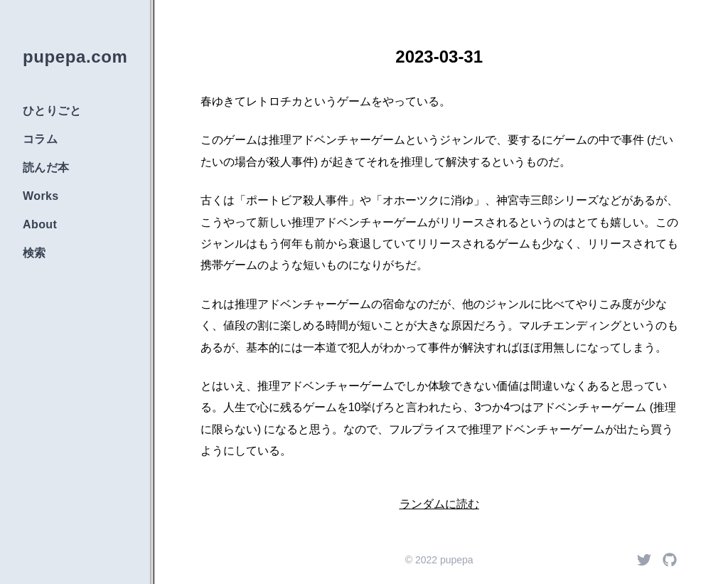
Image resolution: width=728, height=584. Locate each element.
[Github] (670, 560)
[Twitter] (644, 560)
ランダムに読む (439, 504)
